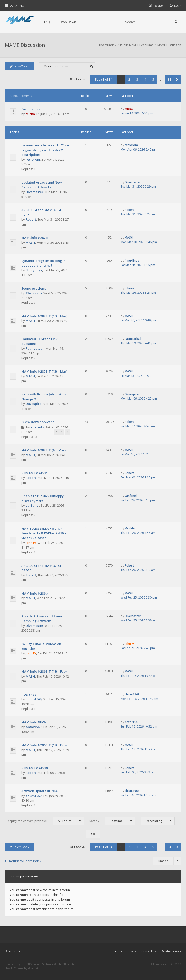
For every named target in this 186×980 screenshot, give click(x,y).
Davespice (34, 404)
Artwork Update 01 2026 (40, 791)
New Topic (19, 66)
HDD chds (29, 695)
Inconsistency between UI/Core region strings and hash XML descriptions (45, 150)
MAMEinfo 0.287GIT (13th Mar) (44, 371)
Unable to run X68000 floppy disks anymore (43, 498)
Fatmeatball (35, 348)
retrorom (33, 159)
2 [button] (129, 80)
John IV (31, 543)
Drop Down (68, 22)
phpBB (26, 964)
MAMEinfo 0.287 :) (35, 238)
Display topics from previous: (45, 821)
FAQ (47, 22)
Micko (30, 114)
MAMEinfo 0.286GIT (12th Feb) (44, 745)
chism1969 (34, 699)
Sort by (112, 821)
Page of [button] (104, 80)
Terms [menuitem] (118, 951)
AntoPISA (33, 727)
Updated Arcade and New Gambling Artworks (42, 185)
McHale (130, 528)
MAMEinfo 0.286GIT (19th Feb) (44, 671)
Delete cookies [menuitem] (171, 951)
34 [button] (169, 80)
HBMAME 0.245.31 (35, 473)
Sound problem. (34, 288)
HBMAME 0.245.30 (35, 768)
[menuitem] (176, 5)
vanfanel (32, 505)
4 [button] (145, 80)
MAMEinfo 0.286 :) (35, 593)
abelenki (37, 427)
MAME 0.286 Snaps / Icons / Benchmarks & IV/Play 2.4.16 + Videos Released (44, 533)
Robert (31, 219)
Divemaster (35, 192)
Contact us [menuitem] (149, 951)
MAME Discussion (25, 45)
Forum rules (31, 109)
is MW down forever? (38, 422)
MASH (30, 243)
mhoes (129, 288)
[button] (177, 80)
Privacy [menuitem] (132, 951)
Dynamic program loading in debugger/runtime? (43, 263)
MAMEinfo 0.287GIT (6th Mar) (43, 450)
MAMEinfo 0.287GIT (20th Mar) (44, 316)
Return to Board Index (25, 861)
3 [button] (137, 80)
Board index (13, 951)
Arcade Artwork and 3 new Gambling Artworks (42, 619)
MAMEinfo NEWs (34, 722)
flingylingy (34, 270)
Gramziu (34, 968)
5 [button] (153, 80)
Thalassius (34, 293)
